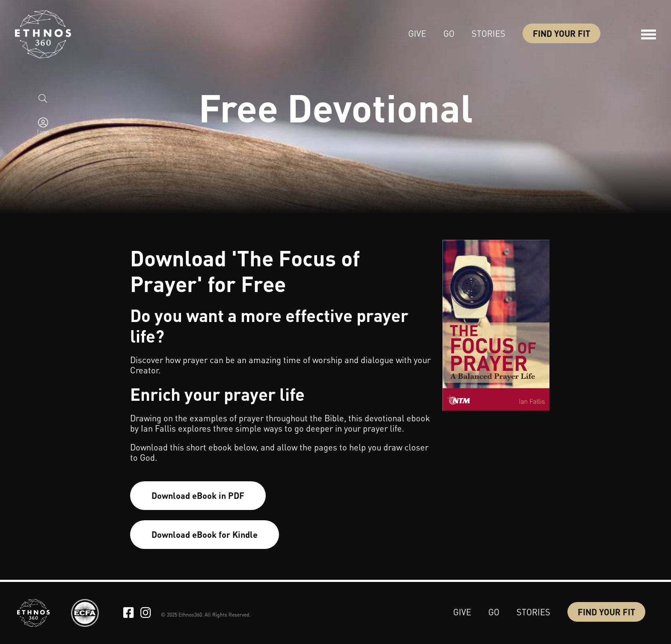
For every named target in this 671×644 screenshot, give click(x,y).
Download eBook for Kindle (205, 534)
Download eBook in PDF (198, 495)
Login (43, 132)
